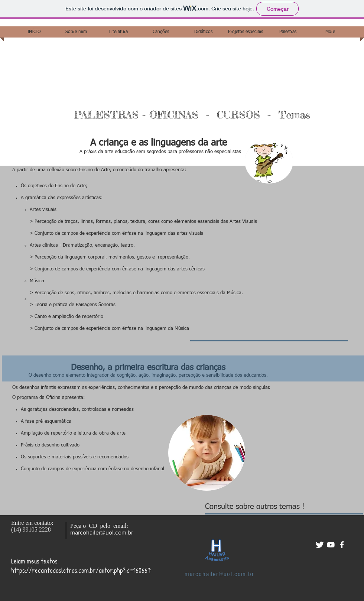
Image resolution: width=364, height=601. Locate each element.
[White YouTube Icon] (331, 545)
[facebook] (342, 545)
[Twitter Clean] (320, 545)
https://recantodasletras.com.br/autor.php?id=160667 (81, 570)
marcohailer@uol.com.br (102, 532)
